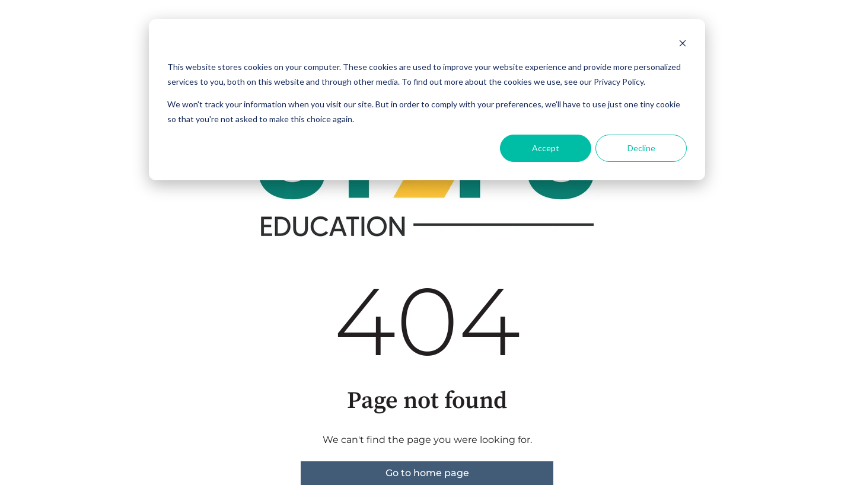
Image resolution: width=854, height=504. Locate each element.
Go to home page (427, 473)
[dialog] (427, 100)
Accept (546, 148)
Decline (641, 148)
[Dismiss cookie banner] (683, 45)
